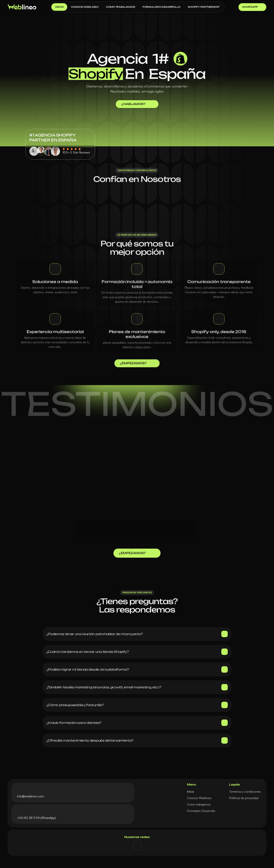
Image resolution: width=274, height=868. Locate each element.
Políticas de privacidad (244, 798)
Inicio (191, 792)
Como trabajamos (199, 804)
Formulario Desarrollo (201, 811)
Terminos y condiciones (245, 792)
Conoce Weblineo (199, 798)
